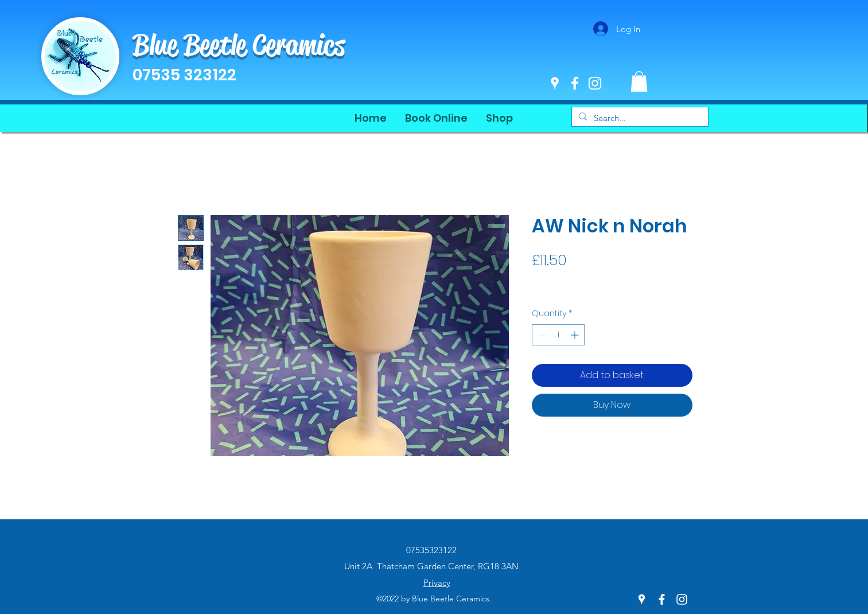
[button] (639, 81)
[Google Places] (555, 83)
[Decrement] (541, 335)
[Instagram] (595, 83)
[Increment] (576, 335)
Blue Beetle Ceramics (239, 45)
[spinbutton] (558, 335)
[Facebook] (575, 83)
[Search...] (639, 118)
